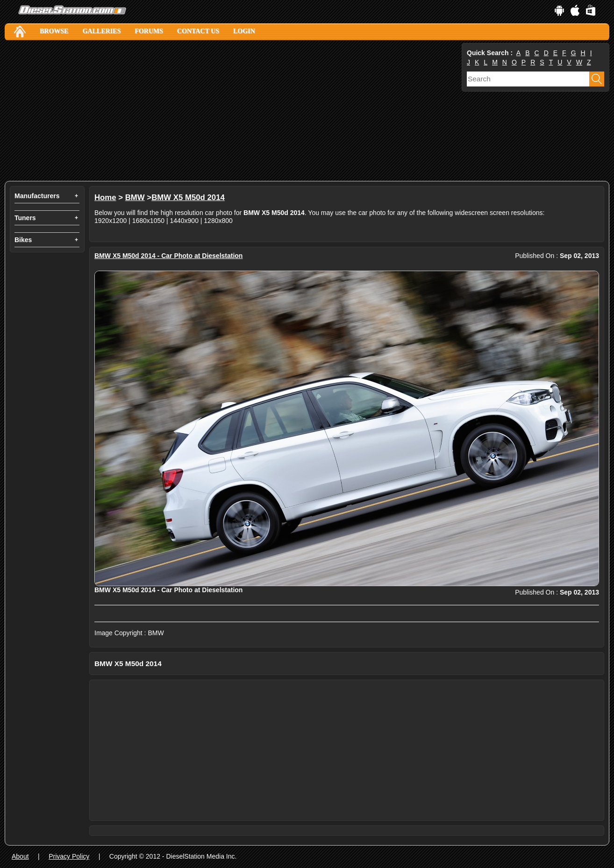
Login (244, 31)
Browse (54, 31)
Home (105, 197)
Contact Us (198, 31)
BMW (135, 197)
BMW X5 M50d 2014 (188, 197)
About (20, 856)
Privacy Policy (69, 856)
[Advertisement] (232, 111)
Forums (149, 31)
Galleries (101, 31)
